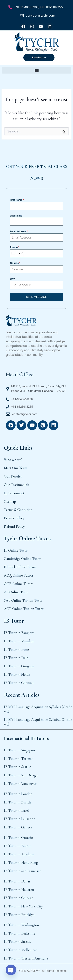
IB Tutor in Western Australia (26, 958)
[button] (36, 70)
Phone (15, 247)
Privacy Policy (14, 518)
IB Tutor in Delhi (17, 658)
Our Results (13, 476)
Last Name (16, 216)
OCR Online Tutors (19, 584)
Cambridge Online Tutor (22, 559)
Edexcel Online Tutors (20, 567)
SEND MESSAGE (36, 297)
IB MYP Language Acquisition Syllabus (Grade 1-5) (38, 709)
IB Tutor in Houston (19, 890)
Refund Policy (14, 526)
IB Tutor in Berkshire (20, 933)
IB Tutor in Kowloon (19, 854)
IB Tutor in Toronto (19, 759)
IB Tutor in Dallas (17, 881)
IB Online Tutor (16, 550)
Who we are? (13, 460)
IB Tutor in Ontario (18, 838)
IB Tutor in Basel (16, 810)
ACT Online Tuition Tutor (24, 609)
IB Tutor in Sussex (17, 941)
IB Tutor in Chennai (19, 683)
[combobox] (17, 253)
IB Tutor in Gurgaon (19, 666)
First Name (17, 200)
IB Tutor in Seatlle (17, 767)
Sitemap (10, 501)
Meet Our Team (16, 468)
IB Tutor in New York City (23, 906)
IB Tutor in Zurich (18, 802)
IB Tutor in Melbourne (21, 950)
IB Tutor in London (18, 794)
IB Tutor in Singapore (20, 750)
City (12, 279)
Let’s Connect (14, 493)
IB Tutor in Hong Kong (21, 862)
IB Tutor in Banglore (19, 633)
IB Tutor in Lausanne (19, 819)
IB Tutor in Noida (17, 674)
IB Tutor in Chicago (19, 898)
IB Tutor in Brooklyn (19, 915)
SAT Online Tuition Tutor (23, 600)
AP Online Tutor (16, 592)
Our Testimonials (17, 485)
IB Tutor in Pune (16, 649)
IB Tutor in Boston (18, 846)
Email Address (19, 231)
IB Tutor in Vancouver (20, 783)
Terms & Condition (18, 510)
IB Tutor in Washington (21, 925)
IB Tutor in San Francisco (23, 871)
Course (15, 263)
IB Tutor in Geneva (18, 827)
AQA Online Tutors (19, 575)
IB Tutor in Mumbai (19, 641)
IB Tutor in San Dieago (21, 775)
